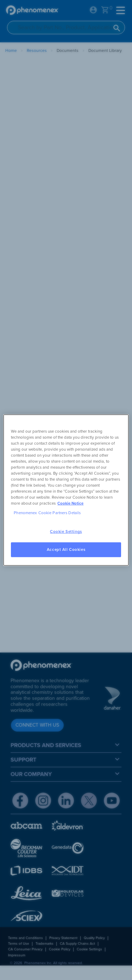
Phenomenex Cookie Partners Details (47, 513)
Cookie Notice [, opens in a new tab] (70, 503)
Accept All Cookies (66, 550)
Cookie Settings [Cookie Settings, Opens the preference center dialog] (66, 532)
